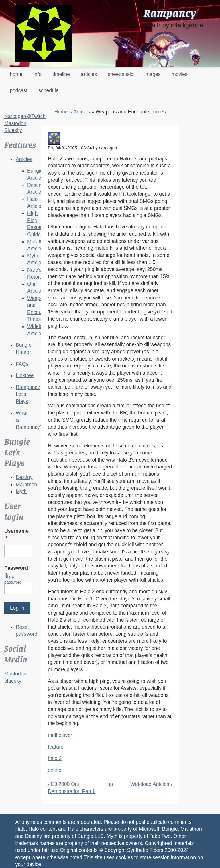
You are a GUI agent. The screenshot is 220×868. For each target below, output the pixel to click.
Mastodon (15, 123)
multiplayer (60, 735)
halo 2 (55, 758)
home (16, 74)
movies (180, 74)
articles (89, 74)
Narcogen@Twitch (25, 116)
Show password (13, 579)
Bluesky (13, 130)
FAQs (22, 364)
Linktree (25, 375)
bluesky (13, 681)
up (110, 784)
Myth (21, 491)
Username (16, 535)
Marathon (26, 485)
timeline (61, 74)
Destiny (24, 477)
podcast (19, 90)
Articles (24, 159)
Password (16, 572)
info (38, 74)
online (55, 770)
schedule (48, 90)
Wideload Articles (151, 784)
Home (61, 112)
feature (56, 747)
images (153, 74)
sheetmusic (120, 74)
